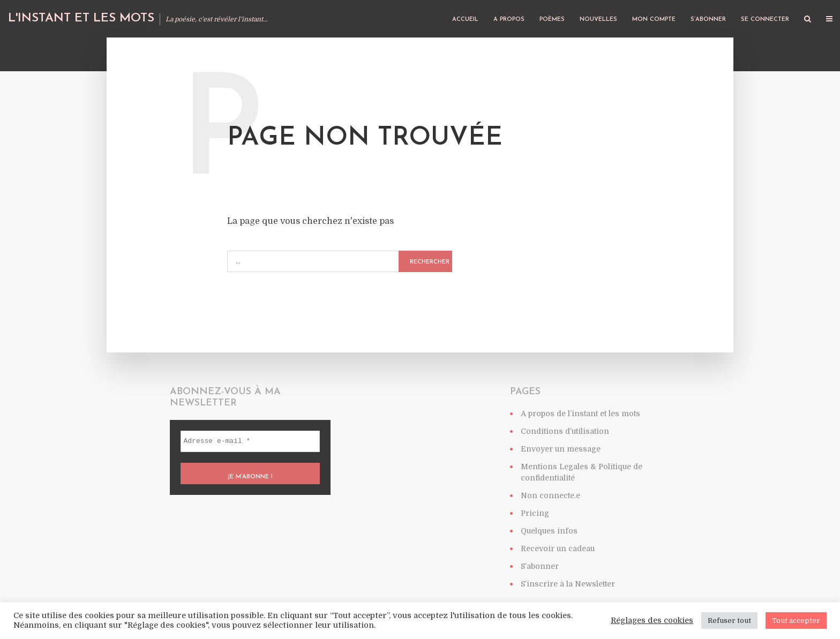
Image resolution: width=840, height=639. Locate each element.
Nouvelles (598, 20)
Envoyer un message (561, 449)
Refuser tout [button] (729, 621)
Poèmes (552, 20)
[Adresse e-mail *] (250, 441)
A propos (509, 20)
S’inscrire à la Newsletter (568, 584)
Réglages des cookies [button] (652, 621)
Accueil (465, 20)
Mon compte (654, 20)
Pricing (535, 513)
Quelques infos (549, 531)
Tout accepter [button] (796, 621)
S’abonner (708, 20)
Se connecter (765, 20)
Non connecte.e (550, 495)
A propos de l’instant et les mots (580, 414)
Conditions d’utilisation (565, 431)
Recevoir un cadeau (558, 548)
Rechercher (430, 262)
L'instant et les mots (81, 18)
